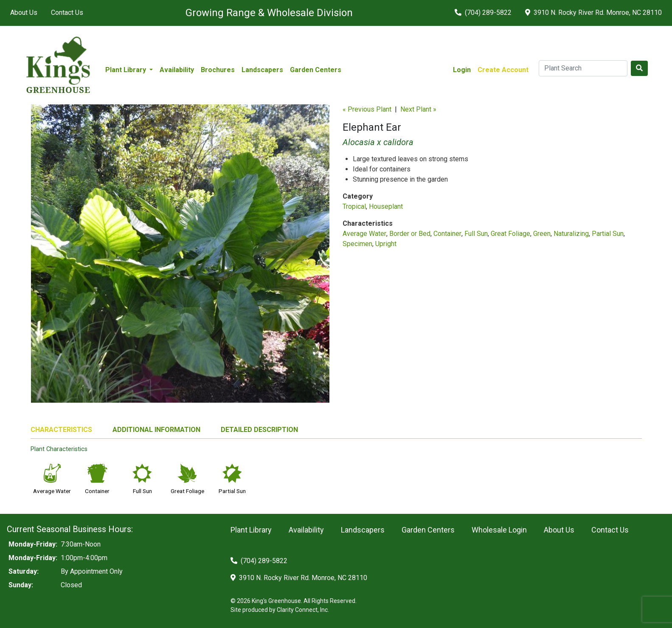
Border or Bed (410, 234)
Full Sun (476, 234)
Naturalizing (571, 234)
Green (542, 234)
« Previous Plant (367, 109)
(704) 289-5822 (483, 13)
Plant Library (251, 530)
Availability (177, 70)
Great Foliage (510, 234)
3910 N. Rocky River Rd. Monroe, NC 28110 (593, 13)
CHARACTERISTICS (61, 430)
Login (462, 70)
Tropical (354, 206)
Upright (386, 244)
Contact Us (67, 13)
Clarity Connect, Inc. (303, 610)
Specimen (357, 244)
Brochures (218, 70)
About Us (24, 13)
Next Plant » (418, 109)
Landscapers (262, 70)
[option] (180, 257)
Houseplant (386, 206)
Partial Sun (608, 234)
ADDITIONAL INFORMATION (156, 430)
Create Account (503, 70)
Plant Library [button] (127, 70)
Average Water (364, 234)
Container (447, 234)
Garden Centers (316, 70)
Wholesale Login (499, 530)
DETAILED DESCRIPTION (259, 430)
